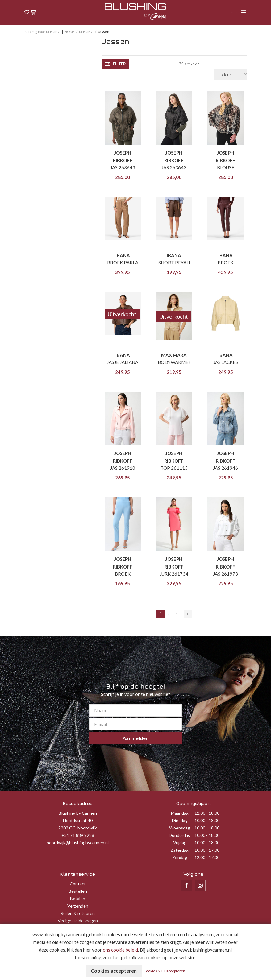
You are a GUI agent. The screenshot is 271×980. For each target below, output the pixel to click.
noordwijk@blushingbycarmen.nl (78, 843)
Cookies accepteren (114, 971)
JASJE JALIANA (123, 362)
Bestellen (78, 891)
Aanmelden (135, 738)
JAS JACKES (226, 362)
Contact (78, 884)
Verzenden (78, 906)
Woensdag (180, 828)
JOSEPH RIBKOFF (123, 157)
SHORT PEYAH (174, 263)
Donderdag (180, 835)
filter (115, 64)
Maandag (180, 813)
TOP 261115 (174, 468)
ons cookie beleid (120, 950)
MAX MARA (174, 355)
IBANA (123, 255)
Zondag (180, 857)
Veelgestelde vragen (78, 921)
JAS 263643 (123, 167)
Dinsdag (180, 820)
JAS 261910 (123, 468)
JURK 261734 (174, 574)
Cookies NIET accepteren (164, 971)
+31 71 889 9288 (78, 835)
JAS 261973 (225, 574)
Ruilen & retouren (78, 913)
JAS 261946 (225, 468)
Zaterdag (180, 850)
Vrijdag (180, 843)
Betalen (78, 898)
